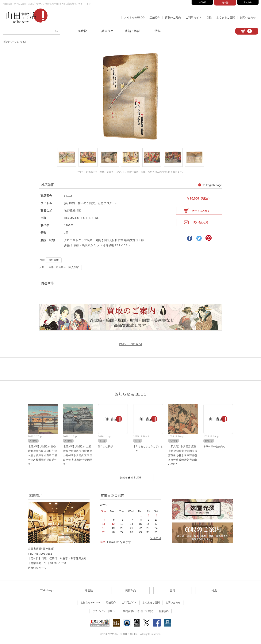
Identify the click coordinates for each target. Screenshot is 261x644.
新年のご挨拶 (106, 447)
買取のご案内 (173, 17)
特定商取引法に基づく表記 (138, 612)
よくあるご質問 (226, 17)
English (248, 2)
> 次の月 (156, 539)
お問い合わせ (248, 17)
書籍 (172, 591)
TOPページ (47, 591)
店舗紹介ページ (37, 569)
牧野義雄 (70, 211)
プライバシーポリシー (105, 612)
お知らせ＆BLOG (134, 17)
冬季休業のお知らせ (215, 447)
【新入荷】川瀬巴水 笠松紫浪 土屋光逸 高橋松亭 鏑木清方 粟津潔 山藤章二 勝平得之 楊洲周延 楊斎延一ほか (43, 456)
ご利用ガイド (194, 17)
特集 (158, 31)
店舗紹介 (155, 17)
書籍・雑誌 (132, 31)
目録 (209, 17)
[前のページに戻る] (14, 42)
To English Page (210, 186)
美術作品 (107, 31)
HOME (202, 2)
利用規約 (164, 612)
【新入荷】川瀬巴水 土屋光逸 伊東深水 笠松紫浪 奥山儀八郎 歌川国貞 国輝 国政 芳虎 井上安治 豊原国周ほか (78, 456)
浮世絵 (82, 31)
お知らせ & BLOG (130, 395)
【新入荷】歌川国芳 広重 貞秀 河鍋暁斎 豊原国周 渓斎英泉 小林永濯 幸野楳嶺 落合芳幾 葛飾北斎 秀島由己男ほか (183, 456)
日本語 (225, 3)
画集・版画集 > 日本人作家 (64, 268)
